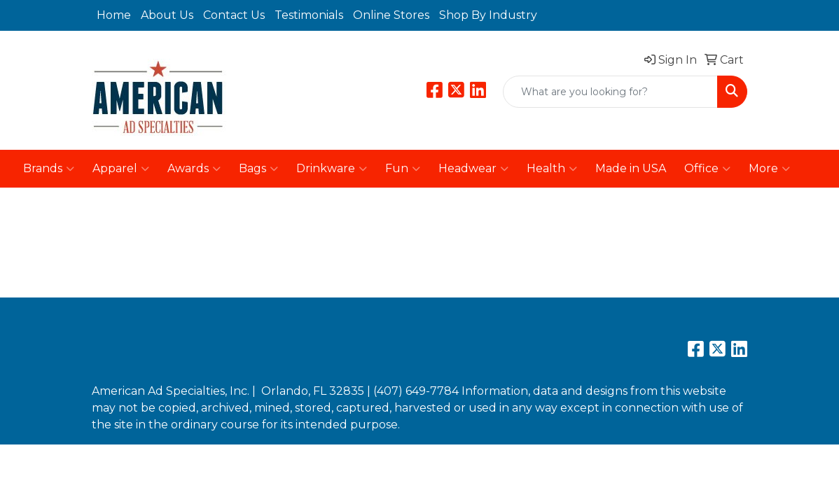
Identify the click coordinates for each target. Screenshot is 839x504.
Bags (258, 169)
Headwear (473, 169)
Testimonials (309, 15)
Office (707, 169)
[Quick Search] (610, 92)
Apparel (121, 169)
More (769, 169)
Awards (194, 169)
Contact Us (234, 15)
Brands (49, 169)
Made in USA (631, 168)
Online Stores (391, 15)
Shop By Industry (488, 15)
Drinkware (332, 169)
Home (114, 15)
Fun (403, 169)
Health (552, 169)
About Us (167, 15)
